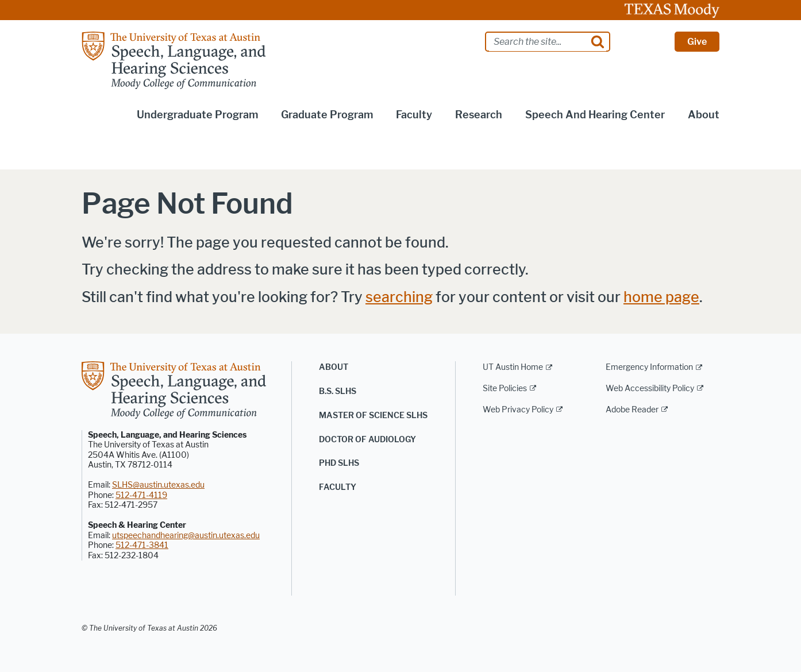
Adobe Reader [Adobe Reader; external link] (632, 410)
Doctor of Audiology (367, 440)
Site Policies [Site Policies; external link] (505, 389)
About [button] (704, 115)
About (334, 367)
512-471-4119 (141, 495)
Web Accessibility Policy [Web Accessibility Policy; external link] (650, 389)
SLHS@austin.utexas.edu (158, 485)
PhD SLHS (339, 463)
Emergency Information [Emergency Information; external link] (649, 367)
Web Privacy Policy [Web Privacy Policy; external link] (518, 410)
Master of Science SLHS (373, 416)
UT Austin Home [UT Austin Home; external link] (513, 367)
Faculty (414, 115)
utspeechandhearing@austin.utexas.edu (186, 536)
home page (661, 297)
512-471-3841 (142, 545)
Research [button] (479, 115)
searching (399, 297)
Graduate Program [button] (327, 115)
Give (697, 42)
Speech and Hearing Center (595, 115)
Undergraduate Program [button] (197, 115)
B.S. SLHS (338, 391)
